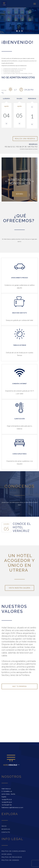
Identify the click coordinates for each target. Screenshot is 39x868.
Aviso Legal (7, 854)
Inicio (4, 826)
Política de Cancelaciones (14, 851)
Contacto (6, 832)
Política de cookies (10, 860)
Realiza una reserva (25, 139)
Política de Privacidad (12, 857)
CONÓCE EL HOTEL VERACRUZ (22, 527)
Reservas (6, 829)
